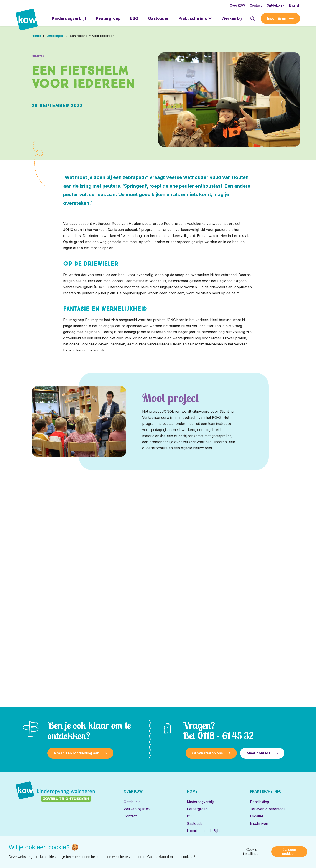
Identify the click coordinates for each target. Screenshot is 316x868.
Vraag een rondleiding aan (77, 753)
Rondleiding (259, 802)
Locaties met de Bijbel (205, 831)
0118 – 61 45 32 (226, 736)
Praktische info (193, 18)
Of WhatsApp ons (207, 753)
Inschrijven (277, 18)
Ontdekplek (276, 5)
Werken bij (232, 18)
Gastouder (158, 18)
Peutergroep (108, 18)
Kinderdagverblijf (69, 18)
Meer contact (258, 753)
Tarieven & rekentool (267, 809)
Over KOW (237, 5)
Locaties (257, 816)
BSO (134, 18)
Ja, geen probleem (289, 856)
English (295, 5)
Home (192, 791)
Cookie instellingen (252, 856)
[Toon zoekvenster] (253, 18)
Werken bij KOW (137, 809)
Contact (256, 5)
